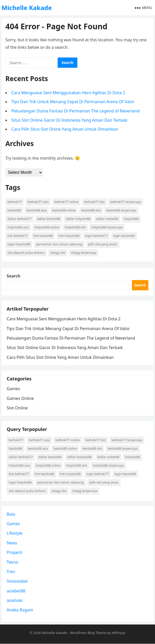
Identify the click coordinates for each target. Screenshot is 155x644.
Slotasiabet (17, 581)
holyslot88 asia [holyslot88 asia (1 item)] (18, 227)
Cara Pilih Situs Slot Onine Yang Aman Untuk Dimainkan (65, 129)
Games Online (20, 398)
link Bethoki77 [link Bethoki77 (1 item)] (18, 236)
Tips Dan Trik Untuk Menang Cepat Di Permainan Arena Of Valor (73, 102)
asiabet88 (16, 591)
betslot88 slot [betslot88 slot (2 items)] (91, 210)
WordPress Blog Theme (88, 633)
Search (13, 276)
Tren (11, 572)
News (12, 543)
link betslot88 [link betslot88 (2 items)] (43, 236)
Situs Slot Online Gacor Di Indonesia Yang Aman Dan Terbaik (69, 120)
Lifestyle (15, 533)
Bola (11, 514)
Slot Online (17, 408)
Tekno (12, 562)
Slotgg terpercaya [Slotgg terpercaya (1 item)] (84, 253)
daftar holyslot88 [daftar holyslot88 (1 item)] (78, 219)
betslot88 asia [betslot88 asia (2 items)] (37, 210)
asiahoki (15, 600)
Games (13, 389)
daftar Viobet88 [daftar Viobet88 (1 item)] (107, 219)
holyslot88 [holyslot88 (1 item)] (131, 219)
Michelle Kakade (27, 8)
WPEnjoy (118, 633)
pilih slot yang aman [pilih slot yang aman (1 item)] (103, 244)
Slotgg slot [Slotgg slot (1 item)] (58, 253)
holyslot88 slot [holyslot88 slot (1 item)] (75, 227)
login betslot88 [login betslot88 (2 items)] (124, 236)
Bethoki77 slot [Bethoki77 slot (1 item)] (94, 202)
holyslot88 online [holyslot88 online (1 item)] (47, 227)
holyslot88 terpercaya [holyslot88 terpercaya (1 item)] (107, 227)
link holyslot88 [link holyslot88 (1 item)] (69, 236)
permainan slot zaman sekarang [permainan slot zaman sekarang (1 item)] (59, 244)
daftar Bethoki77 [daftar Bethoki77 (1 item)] (19, 219)
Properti (14, 552)
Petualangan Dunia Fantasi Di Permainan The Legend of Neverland (75, 111)
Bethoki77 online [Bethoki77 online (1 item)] (66, 202)
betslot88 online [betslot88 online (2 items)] (64, 210)
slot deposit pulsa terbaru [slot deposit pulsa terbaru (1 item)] (26, 253)
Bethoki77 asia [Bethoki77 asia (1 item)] (38, 202)
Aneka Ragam (20, 610)
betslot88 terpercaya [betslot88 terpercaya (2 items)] (121, 210)
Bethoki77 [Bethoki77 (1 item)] (15, 202)
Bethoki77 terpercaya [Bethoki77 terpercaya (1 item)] (126, 202)
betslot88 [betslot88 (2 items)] (14, 210)
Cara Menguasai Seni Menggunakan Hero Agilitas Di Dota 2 (68, 93)
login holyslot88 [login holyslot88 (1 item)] (19, 244)
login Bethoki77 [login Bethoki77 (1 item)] (96, 236)
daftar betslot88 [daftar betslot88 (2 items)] (49, 219)
